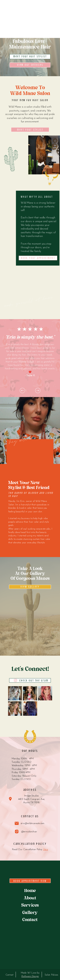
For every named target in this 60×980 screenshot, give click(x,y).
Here (46, 849)
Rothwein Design (30, 976)
